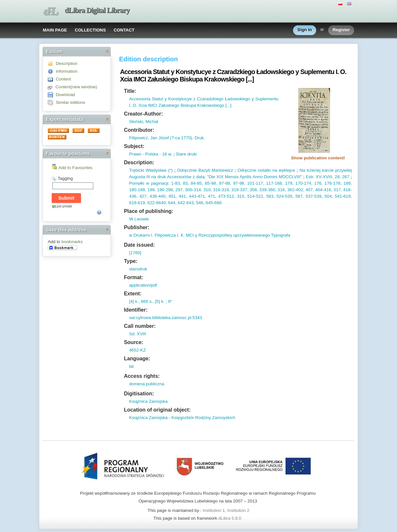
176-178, (332, 183)
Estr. (310, 177)
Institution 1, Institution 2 (226, 510)
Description (67, 63)
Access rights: (142, 376)
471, (211, 196)
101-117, (255, 183)
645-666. (213, 203)
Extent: (133, 294)
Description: (139, 162)
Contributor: (139, 130)
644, (172, 203)
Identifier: (136, 310)
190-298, (165, 190)
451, (172, 196)
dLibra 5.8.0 (230, 518)
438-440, (157, 196)
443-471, (197, 196)
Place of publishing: (148, 211)
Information (67, 71)
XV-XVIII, (324, 177)
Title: (130, 91)
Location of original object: (157, 410)
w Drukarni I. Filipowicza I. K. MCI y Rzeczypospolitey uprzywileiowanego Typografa (210, 235)
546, (200, 203)
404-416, (323, 190)
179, (288, 183)
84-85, (196, 183)
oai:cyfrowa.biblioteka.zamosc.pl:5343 (165, 318)
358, (253, 190)
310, (207, 190)
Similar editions (70, 102)
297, (179, 190)
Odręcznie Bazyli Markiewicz (205, 170)
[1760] (135, 253)
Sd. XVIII (138, 334)
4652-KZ (137, 350)
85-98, (210, 183)
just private (64, 206)
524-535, (284, 196)
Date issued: (139, 245)
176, (318, 183)
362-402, (295, 190)
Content (64, 79)
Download (65, 95)
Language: (137, 359)
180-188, (138, 190)
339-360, (267, 190)
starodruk (138, 269)
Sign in (305, 30)
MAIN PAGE (55, 30)
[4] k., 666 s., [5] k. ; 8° (151, 301)
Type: (130, 261)
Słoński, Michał (143, 122)
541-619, (342, 196)
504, (328, 196)
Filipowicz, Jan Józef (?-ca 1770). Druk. (167, 138)
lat (131, 366)
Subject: (134, 146)
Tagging (65, 178)
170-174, (303, 183)
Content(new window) (76, 87)
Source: (134, 342)
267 (345, 177)
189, (347, 183)
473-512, (226, 196)
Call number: (140, 326)
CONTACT (124, 30)
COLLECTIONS (90, 30)
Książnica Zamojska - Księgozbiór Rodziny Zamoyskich (182, 418)
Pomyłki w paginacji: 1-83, (155, 183)
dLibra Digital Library (97, 10)
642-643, (186, 203)
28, (337, 177)
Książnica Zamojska (148, 401)
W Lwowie (139, 219)
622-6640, (157, 203)
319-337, (239, 190)
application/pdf (143, 285)
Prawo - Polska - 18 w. (151, 154)
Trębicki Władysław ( (149, 170)
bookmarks (72, 242)
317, (337, 190)
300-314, (193, 190)
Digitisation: (139, 394)
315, (240, 196)
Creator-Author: (143, 114)
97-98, (224, 183)
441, (182, 196)
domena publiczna (147, 384)
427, (143, 196)
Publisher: (136, 227)
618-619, (138, 203)
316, (281, 190)
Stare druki (186, 154)
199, (151, 190)
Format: (134, 277)
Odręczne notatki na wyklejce (266, 170)
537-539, (313, 196)
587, (299, 196)
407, (309, 190)
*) (171, 170)
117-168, (274, 183)
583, (270, 196)
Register (341, 30)
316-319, (221, 190)
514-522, (255, 196)
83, (185, 183)
